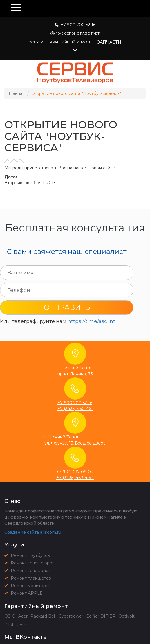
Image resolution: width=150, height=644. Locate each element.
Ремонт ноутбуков (30, 555)
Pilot (9, 625)
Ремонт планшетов (31, 578)
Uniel (22, 625)
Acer (23, 616)
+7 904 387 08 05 (75, 472)
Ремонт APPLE (27, 593)
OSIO (10, 616)
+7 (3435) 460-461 (75, 409)
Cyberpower (71, 616)
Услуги (36, 42)
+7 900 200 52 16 (78, 25)
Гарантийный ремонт (70, 42)
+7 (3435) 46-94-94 (75, 478)
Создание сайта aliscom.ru (33, 532)
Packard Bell (43, 616)
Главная (17, 93)
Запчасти (109, 42)
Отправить (67, 307)
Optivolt (126, 616)
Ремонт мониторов (31, 586)
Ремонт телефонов (31, 571)
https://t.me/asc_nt (91, 321)
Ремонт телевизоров (33, 563)
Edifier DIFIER (101, 616)
